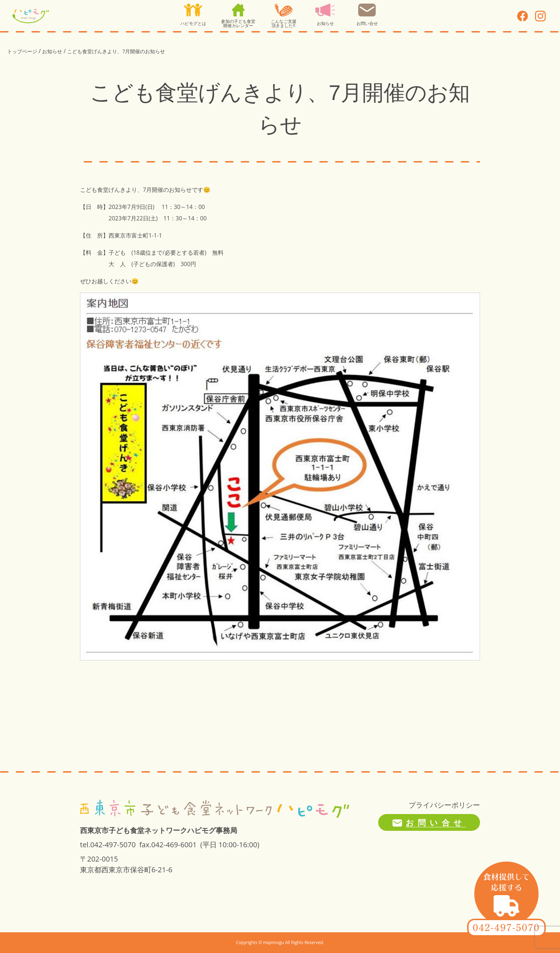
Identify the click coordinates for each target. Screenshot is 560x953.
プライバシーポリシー (444, 805)
